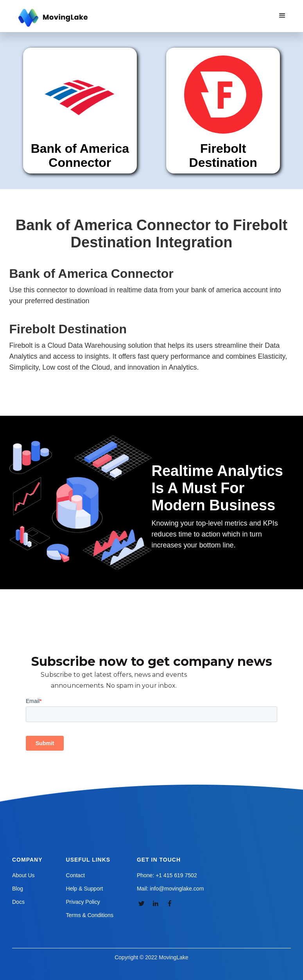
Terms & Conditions (90, 915)
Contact (75, 875)
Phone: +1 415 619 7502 (167, 875)
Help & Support (85, 889)
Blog (18, 889)
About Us (23, 875)
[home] (54, 18)
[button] (282, 16)
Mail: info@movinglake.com (170, 889)
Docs (18, 902)
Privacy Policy (83, 902)
